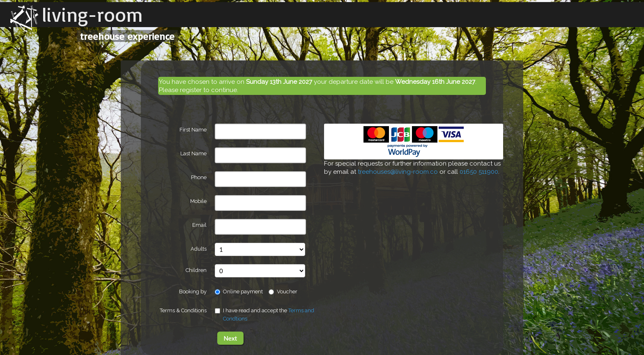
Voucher (283, 292)
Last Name (193, 153)
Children (196, 270)
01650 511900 (479, 172)
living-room (92, 14)
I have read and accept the (264, 315)
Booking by (193, 292)
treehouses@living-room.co (398, 172)
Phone (199, 177)
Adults (199, 249)
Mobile (198, 201)
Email (199, 225)
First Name (193, 130)
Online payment (239, 292)
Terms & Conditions (183, 310)
